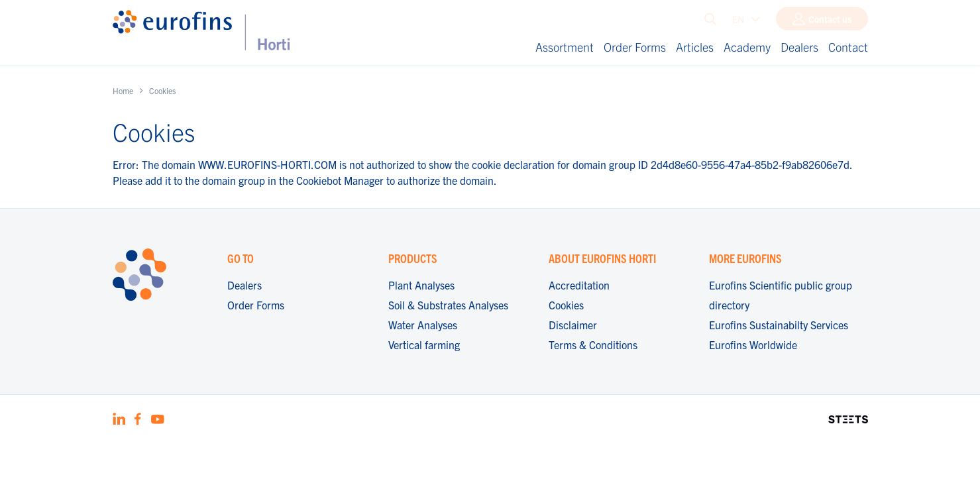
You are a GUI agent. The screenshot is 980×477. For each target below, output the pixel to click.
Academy (747, 47)
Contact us (830, 22)
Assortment (565, 47)
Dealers (799, 47)
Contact (848, 47)
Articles (695, 47)
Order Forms (635, 47)
